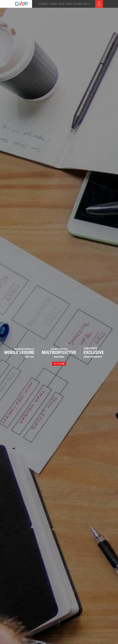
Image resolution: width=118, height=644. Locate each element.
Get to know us (44, 4)
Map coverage (77, 4)
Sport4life (69, 4)
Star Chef (61, 4)
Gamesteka (54, 4)
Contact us (86, 4)
